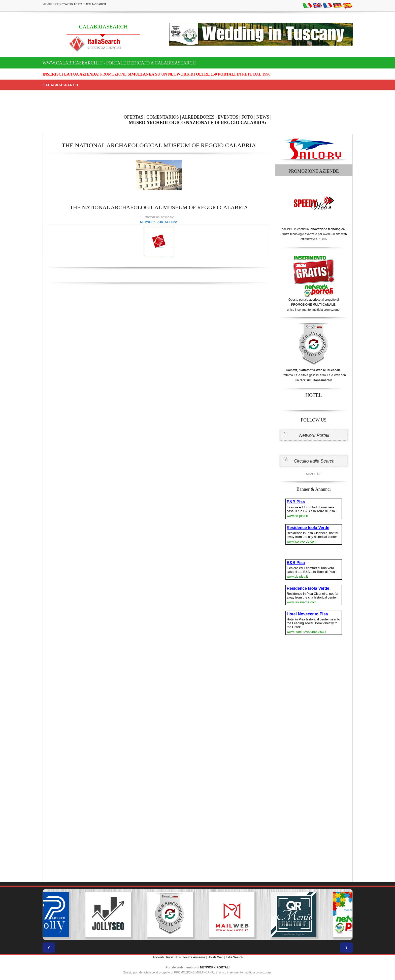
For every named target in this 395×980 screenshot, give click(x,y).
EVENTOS (228, 117)
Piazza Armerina (194, 957)
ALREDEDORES (198, 117)
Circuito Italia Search (314, 461)
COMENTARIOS (163, 117)
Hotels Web (216, 957)
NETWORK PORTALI (215, 967)
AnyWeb (158, 957)
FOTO (247, 117)
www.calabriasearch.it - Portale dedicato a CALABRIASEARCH (119, 63)
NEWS (263, 117)
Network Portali (314, 435)
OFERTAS (134, 117)
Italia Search (234, 957)
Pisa (169, 957)
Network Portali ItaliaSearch (83, 4)
